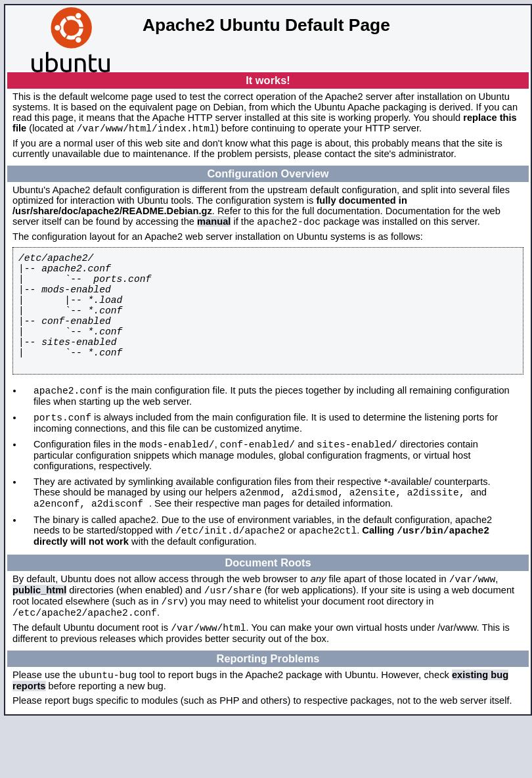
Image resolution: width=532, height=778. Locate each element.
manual (214, 225)
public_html (39, 639)
